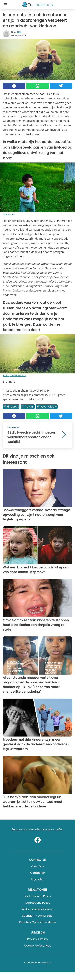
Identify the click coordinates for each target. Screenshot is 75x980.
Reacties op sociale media (37, 922)
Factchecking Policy (37, 896)
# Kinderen (11, 407)
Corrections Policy (38, 903)
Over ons (38, 866)
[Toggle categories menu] (5, 5)
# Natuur (28, 407)
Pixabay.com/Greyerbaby (15, 375)
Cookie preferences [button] (38, 946)
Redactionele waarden (37, 909)
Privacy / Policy (38, 939)
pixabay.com (9, 214)
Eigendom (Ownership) (38, 916)
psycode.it (38, 879)
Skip (19, 32)
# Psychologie (47, 407)
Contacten (38, 873)
